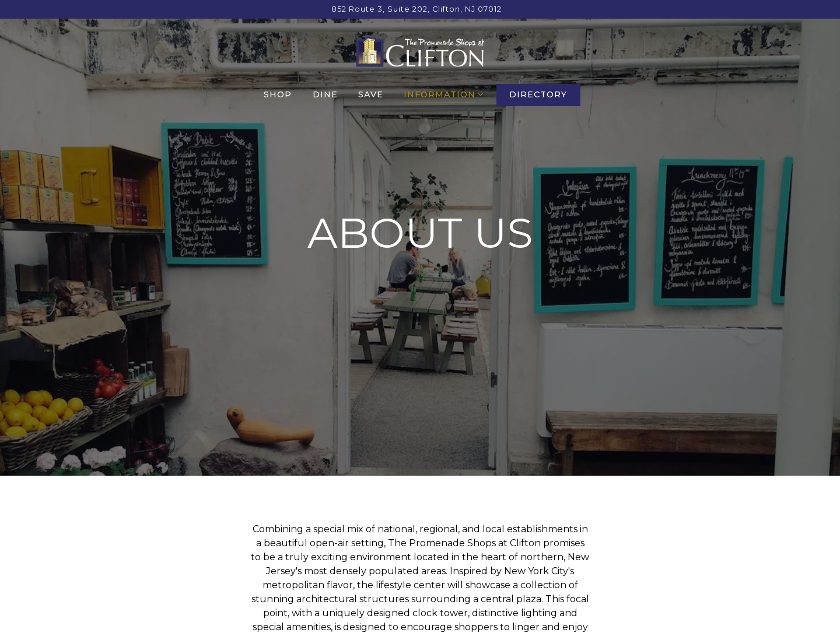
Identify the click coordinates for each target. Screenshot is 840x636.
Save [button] (371, 94)
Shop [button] (278, 94)
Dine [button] (325, 94)
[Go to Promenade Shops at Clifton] (416, 9)
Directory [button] (538, 94)
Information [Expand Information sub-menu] (441, 94)
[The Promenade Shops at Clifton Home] (420, 51)
